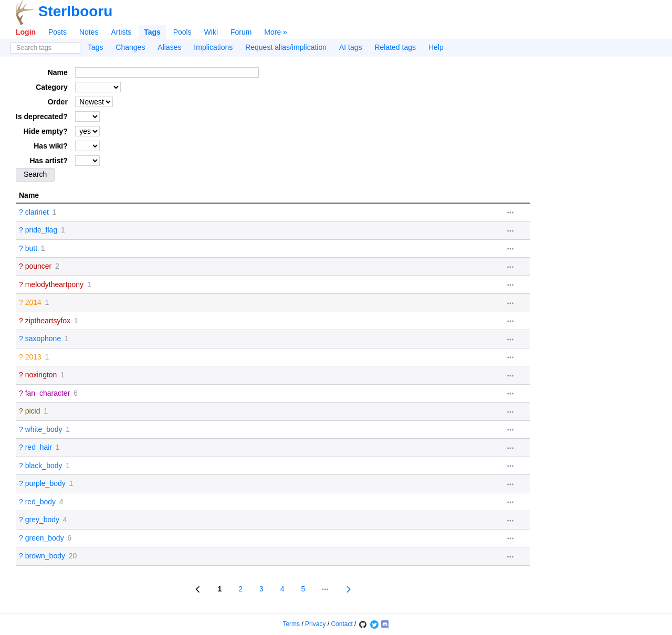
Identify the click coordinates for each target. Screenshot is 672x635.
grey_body (42, 520)
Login (26, 32)
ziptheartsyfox (48, 321)
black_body (44, 465)
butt (31, 248)
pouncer (39, 266)
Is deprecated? (42, 117)
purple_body (45, 483)
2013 (33, 357)
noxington (41, 375)
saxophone (43, 338)
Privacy (315, 624)
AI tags (351, 47)
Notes (89, 32)
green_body (45, 538)
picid (33, 411)
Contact (342, 624)
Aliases (169, 47)
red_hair (39, 447)
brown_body (45, 556)
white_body (44, 429)
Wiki (211, 32)
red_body (40, 502)
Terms (291, 624)
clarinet (37, 212)
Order (58, 102)
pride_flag (41, 230)
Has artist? (48, 161)
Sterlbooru (76, 11)
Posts (57, 32)
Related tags (395, 47)
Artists (121, 32)
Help (436, 47)
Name (58, 72)
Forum (241, 32)
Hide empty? (46, 131)
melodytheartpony (54, 284)
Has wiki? (51, 146)
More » (276, 32)
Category (52, 87)
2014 (33, 302)
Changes (130, 47)
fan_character (48, 393)
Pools (182, 32)
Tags (152, 32)
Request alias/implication (286, 47)
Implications (213, 47)
